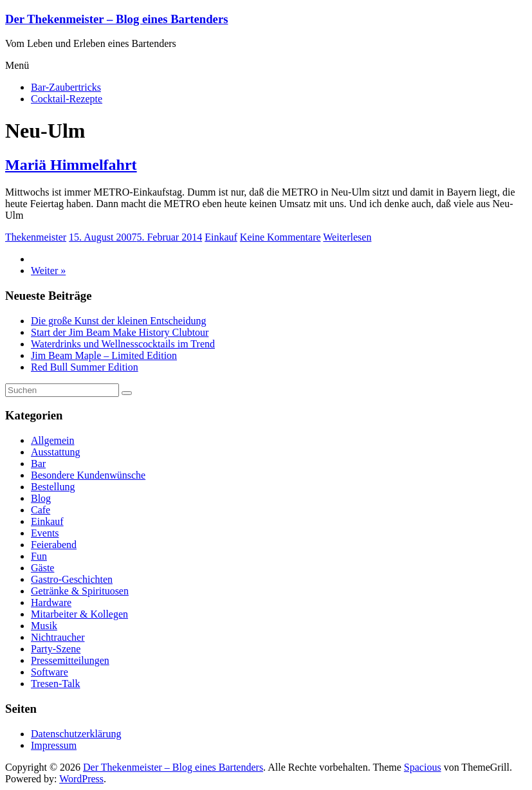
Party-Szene (56, 649)
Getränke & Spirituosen (80, 591)
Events (45, 533)
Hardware (51, 602)
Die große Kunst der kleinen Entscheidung (118, 321)
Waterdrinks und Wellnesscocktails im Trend (123, 344)
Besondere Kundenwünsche (88, 475)
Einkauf (221, 237)
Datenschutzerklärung (76, 734)
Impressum (54, 745)
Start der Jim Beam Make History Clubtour (120, 332)
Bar (38, 464)
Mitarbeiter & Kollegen (79, 614)
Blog (41, 498)
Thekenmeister (36, 237)
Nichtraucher (58, 637)
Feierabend (54, 545)
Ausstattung (55, 452)
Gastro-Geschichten (72, 579)
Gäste (42, 568)
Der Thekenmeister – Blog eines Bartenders (117, 19)
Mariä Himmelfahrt (71, 165)
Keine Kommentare (280, 237)
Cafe (41, 510)
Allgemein (53, 440)
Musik (44, 626)
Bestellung (53, 487)
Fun (39, 556)
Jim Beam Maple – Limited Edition (104, 355)
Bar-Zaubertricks (66, 87)
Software (50, 672)
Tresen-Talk (56, 684)
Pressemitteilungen (70, 660)
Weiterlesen (347, 237)
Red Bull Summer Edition (85, 367)
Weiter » (48, 271)
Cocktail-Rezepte (67, 99)
